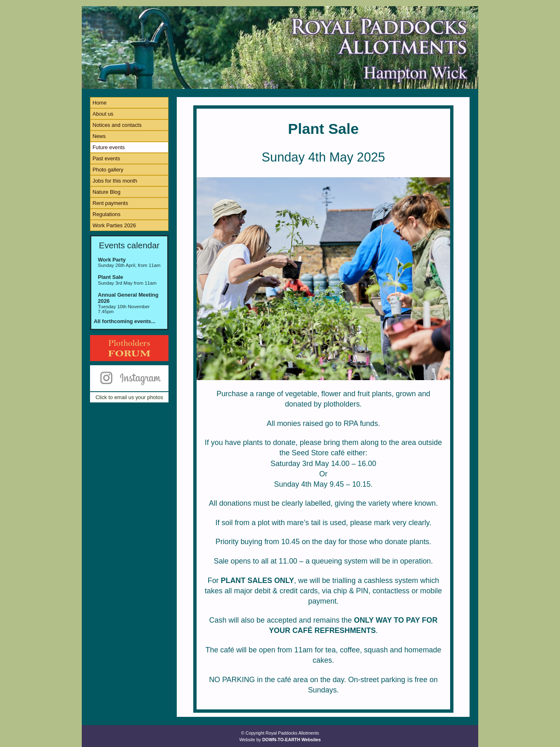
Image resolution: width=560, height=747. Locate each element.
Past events (106, 158)
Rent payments (110, 203)
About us (103, 114)
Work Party (112, 260)
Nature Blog (107, 192)
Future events (109, 147)
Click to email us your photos (129, 397)
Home (100, 103)
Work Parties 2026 (114, 225)
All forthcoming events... (125, 321)
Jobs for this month (115, 181)
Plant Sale (110, 277)
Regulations (107, 214)
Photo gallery (108, 170)
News (99, 136)
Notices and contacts (117, 125)
